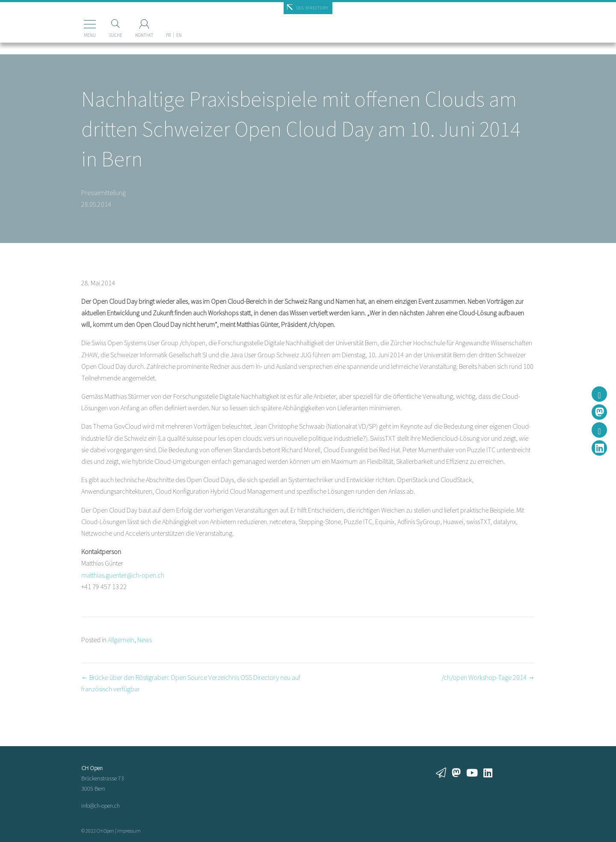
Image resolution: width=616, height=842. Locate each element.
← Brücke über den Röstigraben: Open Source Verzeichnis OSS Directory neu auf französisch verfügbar (191, 683)
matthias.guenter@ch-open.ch (123, 575)
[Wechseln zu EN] (168, 21)
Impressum (129, 831)
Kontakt (133, 35)
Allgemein (121, 640)
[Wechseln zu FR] (157, 21)
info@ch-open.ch (101, 806)
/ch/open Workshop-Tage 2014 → (488, 677)
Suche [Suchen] (104, 35)
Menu (79, 35)
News (145, 640)
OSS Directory (312, 8)
